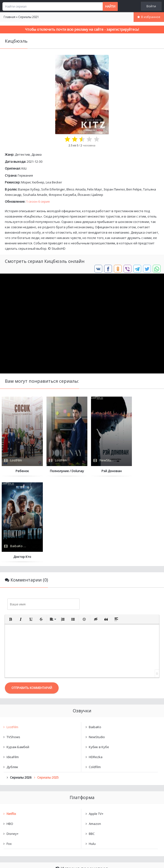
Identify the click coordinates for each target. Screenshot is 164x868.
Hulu (92, 758)
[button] (10, 534)
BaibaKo (95, 641)
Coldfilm (95, 681)
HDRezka (96, 671)
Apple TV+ (96, 728)
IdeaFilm (13, 671)
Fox (9, 758)
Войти (151, 6)
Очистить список (82, 809)
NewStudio (97, 651)
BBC (92, 748)
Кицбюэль (19, 797)
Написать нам (17, 859)
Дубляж (12, 681)
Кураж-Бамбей (18, 661)
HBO (10, 738)
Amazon (95, 738)
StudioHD (59, 248)
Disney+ (13, 748)
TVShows (13, 651)
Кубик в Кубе (99, 661)
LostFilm (12, 641)
